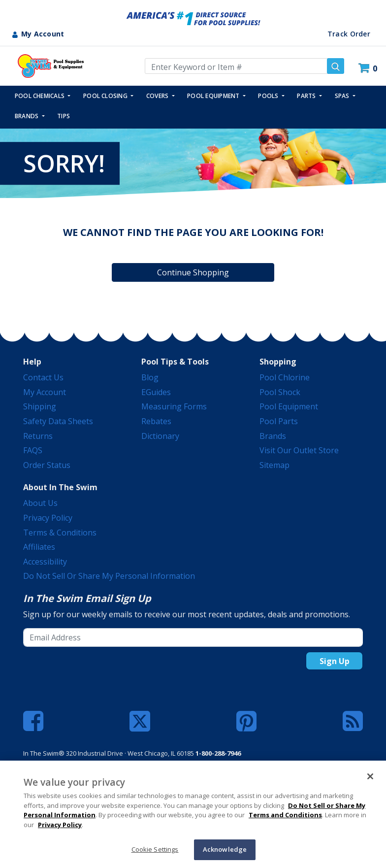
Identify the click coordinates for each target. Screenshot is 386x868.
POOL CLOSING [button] (106, 96)
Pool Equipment (289, 406)
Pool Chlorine (285, 377)
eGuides (156, 392)
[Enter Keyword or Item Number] (244, 66)
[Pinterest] (246, 721)
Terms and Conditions (285, 815)
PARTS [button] (307, 96)
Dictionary (160, 436)
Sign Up (335, 661)
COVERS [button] (158, 96)
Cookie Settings (155, 849)
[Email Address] (193, 637)
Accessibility (45, 562)
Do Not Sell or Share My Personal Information (109, 576)
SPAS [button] (343, 96)
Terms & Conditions (60, 533)
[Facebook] (33, 721)
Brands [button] (28, 116)
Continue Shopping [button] (193, 272)
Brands (273, 436)
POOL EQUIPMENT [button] (214, 96)
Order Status (47, 465)
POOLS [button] (269, 96)
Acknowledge (225, 849)
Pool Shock (280, 392)
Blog (150, 377)
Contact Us (43, 377)
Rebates (156, 421)
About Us (40, 503)
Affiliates (39, 547)
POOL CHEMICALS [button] (41, 96)
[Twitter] (140, 720)
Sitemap (274, 465)
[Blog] (353, 721)
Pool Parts (279, 421)
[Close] (370, 776)
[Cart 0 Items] (369, 68)
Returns (38, 436)
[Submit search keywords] (336, 66)
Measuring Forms (174, 406)
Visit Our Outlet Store (299, 450)
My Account (45, 392)
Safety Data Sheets (58, 421)
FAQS (33, 450)
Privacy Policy (48, 518)
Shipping (40, 406)
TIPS (64, 116)
